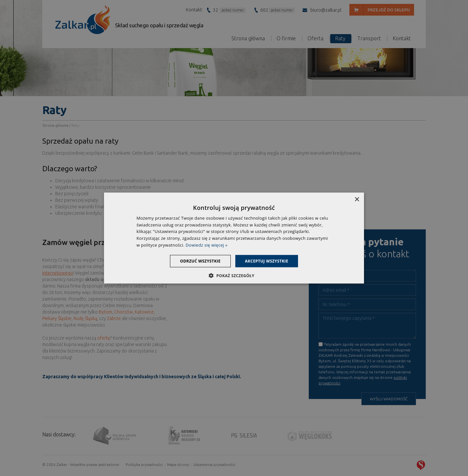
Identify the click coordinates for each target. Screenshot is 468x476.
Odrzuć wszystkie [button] (200, 261)
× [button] (357, 199)
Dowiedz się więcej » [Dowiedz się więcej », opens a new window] (207, 245)
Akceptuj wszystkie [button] (267, 261)
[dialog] (234, 238)
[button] (234, 276)
